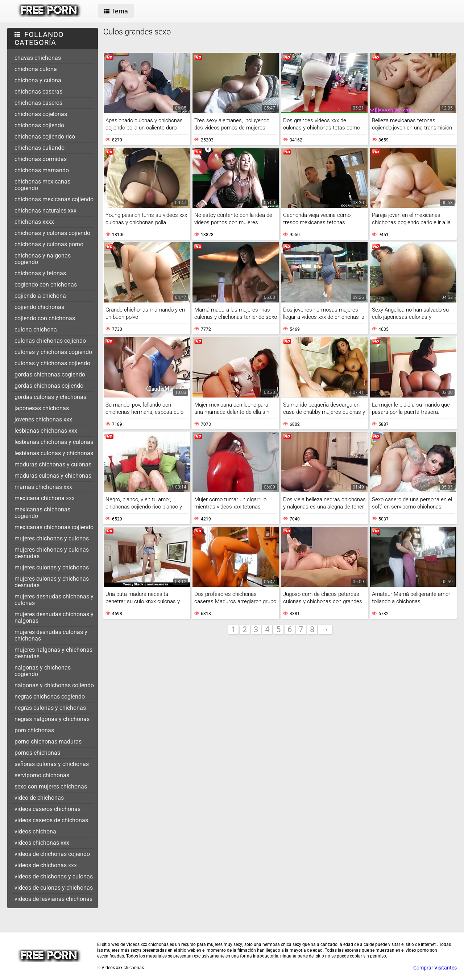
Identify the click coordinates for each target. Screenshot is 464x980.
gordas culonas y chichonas (50, 397)
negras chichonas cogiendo (50, 697)
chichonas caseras (38, 92)
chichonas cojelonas (41, 114)
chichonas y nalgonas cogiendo (43, 259)
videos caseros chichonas (47, 809)
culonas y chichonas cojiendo (52, 363)
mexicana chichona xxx (45, 498)
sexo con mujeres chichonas (51, 787)
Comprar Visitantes (435, 968)
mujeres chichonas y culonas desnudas (52, 553)
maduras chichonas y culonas (53, 464)
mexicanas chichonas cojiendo (54, 527)
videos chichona (35, 831)
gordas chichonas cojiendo (49, 386)
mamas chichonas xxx (43, 487)
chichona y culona (38, 80)
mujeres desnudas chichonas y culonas (54, 600)
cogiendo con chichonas (46, 285)
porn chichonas (34, 730)
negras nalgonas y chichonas (52, 719)
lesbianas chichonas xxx (46, 431)
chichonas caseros (38, 103)
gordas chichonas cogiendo (50, 374)
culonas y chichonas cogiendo (53, 352)
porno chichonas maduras (48, 742)
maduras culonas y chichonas (53, 476)
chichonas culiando (40, 148)
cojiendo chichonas (39, 307)
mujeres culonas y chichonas (52, 567)
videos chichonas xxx (42, 843)
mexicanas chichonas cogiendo (42, 513)
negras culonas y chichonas (50, 708)
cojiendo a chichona (40, 296)
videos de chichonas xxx (46, 865)
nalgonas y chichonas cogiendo (43, 671)
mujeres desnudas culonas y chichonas (51, 635)
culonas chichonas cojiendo (50, 341)
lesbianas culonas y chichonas (54, 453)
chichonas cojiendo (39, 125)
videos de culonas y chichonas (54, 888)
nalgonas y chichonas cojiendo (54, 685)
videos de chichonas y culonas (54, 876)
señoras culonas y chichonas (52, 764)
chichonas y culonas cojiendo (52, 233)
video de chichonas (39, 798)
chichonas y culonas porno (49, 244)
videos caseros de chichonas (51, 820)
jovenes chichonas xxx (43, 419)
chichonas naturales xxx (45, 211)
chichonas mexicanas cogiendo (42, 185)
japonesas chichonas (42, 408)
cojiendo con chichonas (45, 318)
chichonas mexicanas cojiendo (54, 199)
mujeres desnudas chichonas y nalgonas (54, 617)
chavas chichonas (38, 58)
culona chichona (36, 330)
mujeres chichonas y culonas (52, 538)
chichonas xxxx (34, 222)
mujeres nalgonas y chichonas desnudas (53, 653)
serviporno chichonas (42, 775)
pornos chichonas (37, 753)
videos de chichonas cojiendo (52, 854)
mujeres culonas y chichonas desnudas (52, 582)
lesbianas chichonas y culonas (54, 442)
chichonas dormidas (41, 159)
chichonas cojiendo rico (45, 137)
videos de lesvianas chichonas (53, 899)
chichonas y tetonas (40, 273)
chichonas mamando (42, 170)
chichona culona (36, 69)
